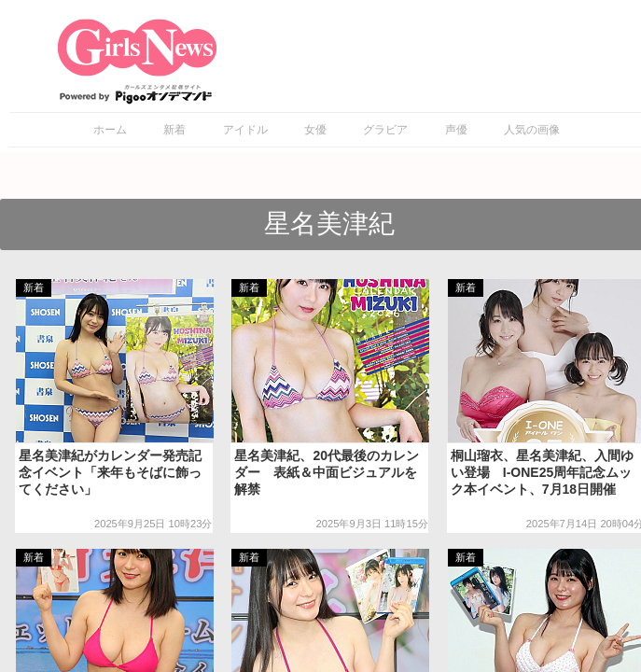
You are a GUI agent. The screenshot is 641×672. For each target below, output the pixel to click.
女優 (315, 130)
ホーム (110, 130)
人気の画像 (532, 130)
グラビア (385, 130)
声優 (456, 130)
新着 (174, 130)
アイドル (245, 130)
